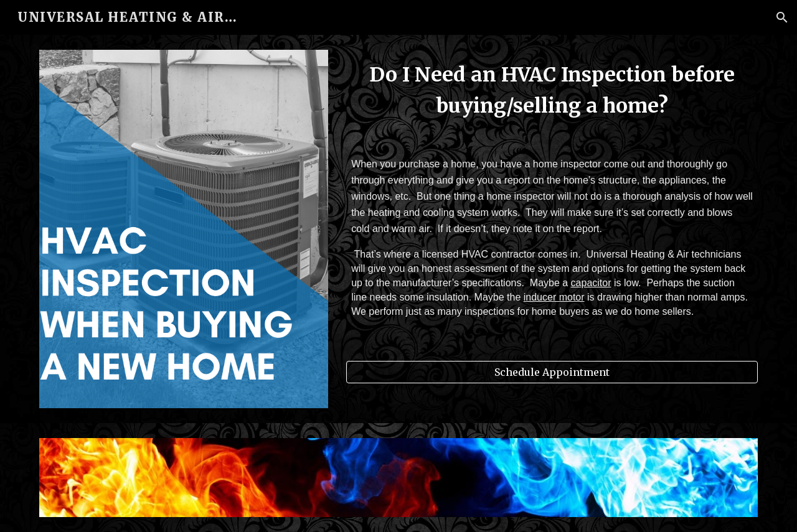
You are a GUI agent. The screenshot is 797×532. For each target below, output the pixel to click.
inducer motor (554, 297)
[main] (552, 205)
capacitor (591, 283)
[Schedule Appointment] (552, 372)
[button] (782, 17)
